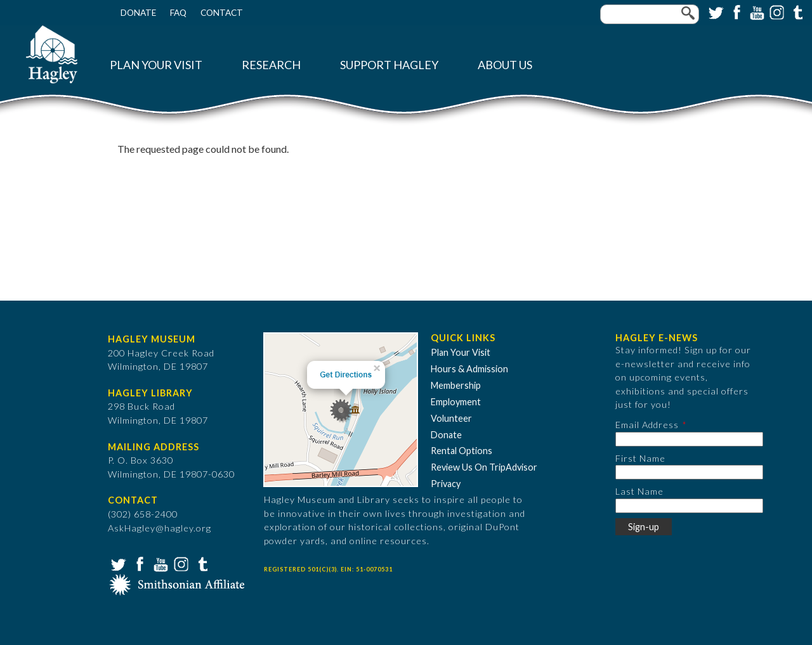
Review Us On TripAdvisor (484, 467)
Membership (456, 385)
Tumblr (796, 11)
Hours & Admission (469, 369)
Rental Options (462, 451)
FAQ (178, 13)
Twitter (715, 11)
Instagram (776, 11)
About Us (505, 65)
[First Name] (689, 472)
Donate (138, 13)
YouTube (756, 11)
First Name (640, 458)
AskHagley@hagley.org (160, 528)
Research (271, 65)
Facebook (735, 11)
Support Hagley (389, 65)
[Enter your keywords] (650, 14)
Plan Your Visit (156, 65)
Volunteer (451, 418)
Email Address (647, 425)
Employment (456, 402)
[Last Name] (689, 506)
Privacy (446, 484)
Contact (222, 13)
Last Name (639, 491)
